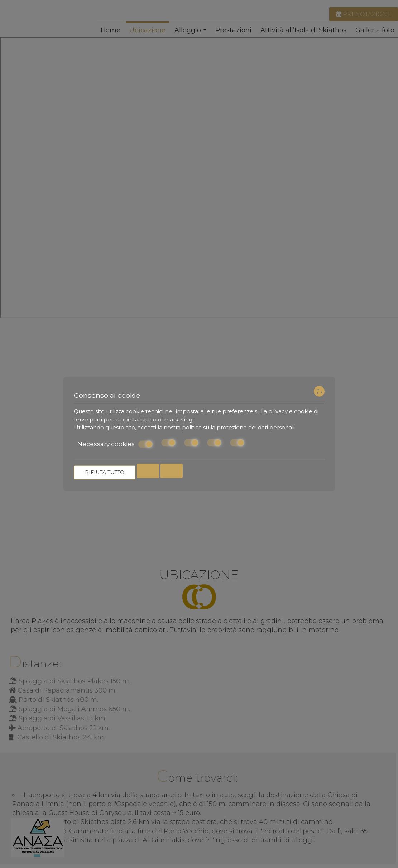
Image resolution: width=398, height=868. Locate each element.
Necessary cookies (115, 444)
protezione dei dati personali (256, 427)
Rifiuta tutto (105, 473)
